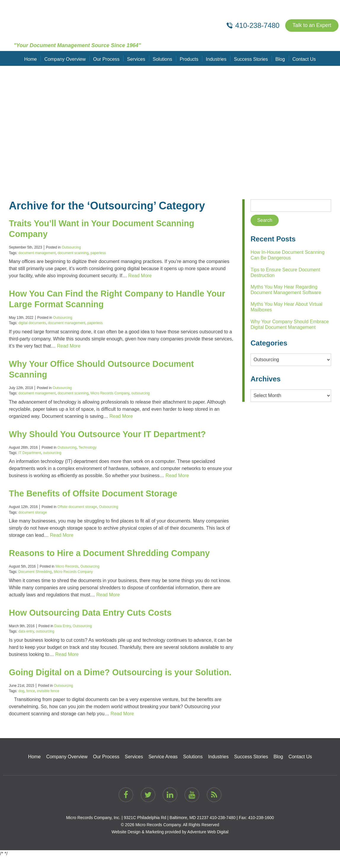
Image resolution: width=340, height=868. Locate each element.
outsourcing (140, 393)
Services (137, 58)
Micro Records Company (110, 393)
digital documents (32, 323)
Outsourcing (71, 247)
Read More (140, 276)
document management (37, 253)
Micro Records (67, 566)
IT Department (30, 453)
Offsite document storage (77, 507)
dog (21, 702)
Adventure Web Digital (208, 842)
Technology (88, 447)
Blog (279, 58)
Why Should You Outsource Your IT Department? (112, 434)
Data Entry (62, 626)
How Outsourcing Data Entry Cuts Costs (94, 613)
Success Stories (250, 58)
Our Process (107, 58)
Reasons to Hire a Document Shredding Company (114, 553)
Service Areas (163, 767)
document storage (33, 512)
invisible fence (48, 702)
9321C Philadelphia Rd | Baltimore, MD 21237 (166, 828)
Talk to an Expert (311, 26)
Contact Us (302, 58)
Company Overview (66, 58)
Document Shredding (35, 572)
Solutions (163, 58)
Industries (215, 58)
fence (31, 702)
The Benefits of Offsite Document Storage (97, 493)
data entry (26, 631)
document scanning (73, 253)
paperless (98, 253)
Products (189, 58)
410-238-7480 (223, 828)
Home (32, 58)
